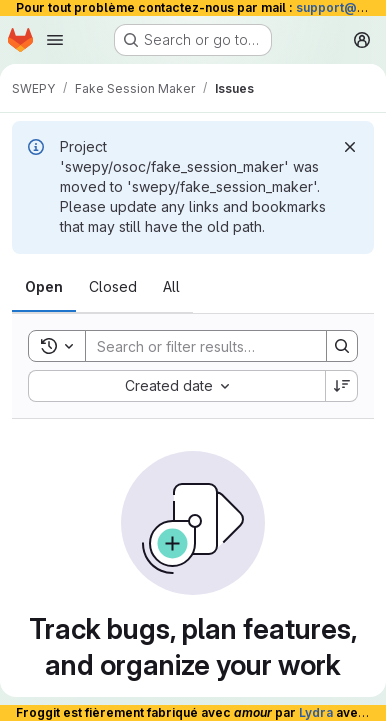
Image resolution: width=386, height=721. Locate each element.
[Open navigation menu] (55, 40)
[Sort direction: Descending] (342, 386)
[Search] (217, 346)
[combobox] (176, 386)
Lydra (316, 712)
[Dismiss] (350, 147)
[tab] (44, 287)
